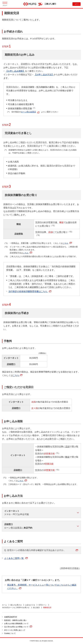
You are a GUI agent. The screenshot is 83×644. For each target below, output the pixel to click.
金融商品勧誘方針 (11, 617)
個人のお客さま (16, 605)
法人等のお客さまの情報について (18, 627)
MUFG (30, 4)
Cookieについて (10, 633)
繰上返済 (36, 607)
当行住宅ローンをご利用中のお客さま (16, 607)
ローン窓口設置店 (28, 112)
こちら (67, 243)
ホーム (4, 605)
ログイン (77, 4)
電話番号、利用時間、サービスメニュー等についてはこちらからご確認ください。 (42, 587)
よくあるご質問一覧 (16, 558)
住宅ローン (43, 605)
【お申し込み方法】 (44, 75)
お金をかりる (30, 605)
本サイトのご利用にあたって (15, 630)
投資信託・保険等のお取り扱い (16, 620)
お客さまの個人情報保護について (16, 624)
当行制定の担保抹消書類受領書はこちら (30, 291)
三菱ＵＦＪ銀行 (50, 4)
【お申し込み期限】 (15, 71)
